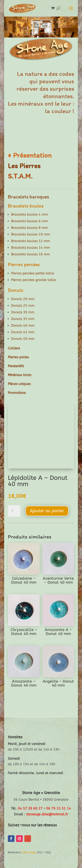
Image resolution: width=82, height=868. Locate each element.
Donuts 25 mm (23, 306)
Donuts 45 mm (23, 332)
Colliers (14, 348)
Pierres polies (18, 357)
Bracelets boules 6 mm (30, 221)
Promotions (17, 393)
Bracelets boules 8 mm (30, 228)
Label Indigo (29, 852)
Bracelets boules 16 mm (31, 254)
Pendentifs (16, 366)
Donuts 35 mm (23, 319)
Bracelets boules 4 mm (30, 214)
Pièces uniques (19, 384)
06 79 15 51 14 (58, 808)
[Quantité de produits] (14, 511)
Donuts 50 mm (23, 339)
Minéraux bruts (20, 375)
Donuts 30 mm (23, 312)
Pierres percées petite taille (33, 273)
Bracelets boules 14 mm (31, 248)
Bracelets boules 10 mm (31, 234)
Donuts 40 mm (23, 325)
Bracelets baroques (29, 197)
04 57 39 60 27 (30, 808)
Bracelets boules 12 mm (31, 241)
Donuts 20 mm (23, 299)
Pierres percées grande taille (34, 280)
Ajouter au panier (47, 511)
